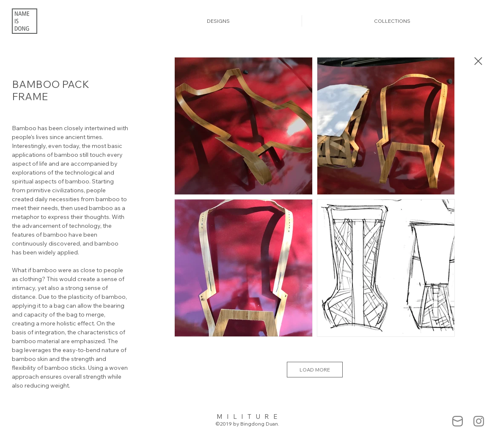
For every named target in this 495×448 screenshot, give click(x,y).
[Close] (478, 61)
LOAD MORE (315, 370)
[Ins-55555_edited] (479, 421)
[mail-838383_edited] (458, 421)
